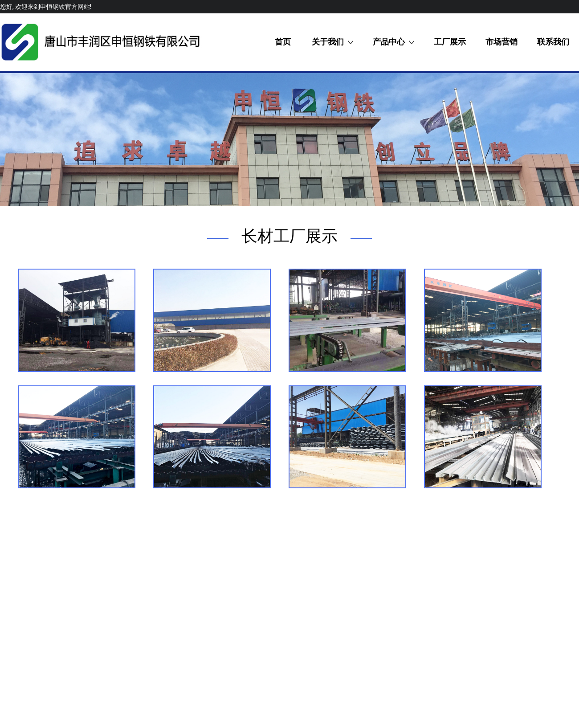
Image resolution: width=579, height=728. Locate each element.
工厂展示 (450, 41)
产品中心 (393, 41)
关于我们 (332, 41)
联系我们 (553, 41)
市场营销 (502, 41)
